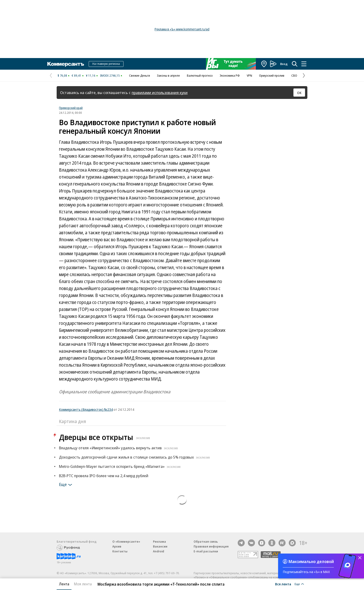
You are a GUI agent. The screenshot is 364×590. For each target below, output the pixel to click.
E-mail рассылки (206, 551)
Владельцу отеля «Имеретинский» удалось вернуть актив (119, 448)
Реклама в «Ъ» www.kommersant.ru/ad (182, 29)
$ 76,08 (62, 75)
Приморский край (71, 108)
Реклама (159, 541)
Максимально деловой (311, 561)
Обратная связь (206, 541)
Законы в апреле (168, 75)
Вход (284, 64)
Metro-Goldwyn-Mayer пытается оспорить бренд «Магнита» (120, 466)
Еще (66, 485)
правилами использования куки (160, 93)
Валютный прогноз (200, 75)
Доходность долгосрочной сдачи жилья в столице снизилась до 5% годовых (135, 457)
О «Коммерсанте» (126, 541)
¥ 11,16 (91, 75)
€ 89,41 (76, 75)
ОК (299, 93)
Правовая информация (211, 546)
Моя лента (83, 584)
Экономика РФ (230, 75)
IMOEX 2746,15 (110, 75)
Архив (117, 546)
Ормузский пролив (272, 75)
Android (159, 551)
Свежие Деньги (140, 75)
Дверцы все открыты (105, 437)
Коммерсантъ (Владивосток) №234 (86, 409)
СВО (294, 75)
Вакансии (160, 546)
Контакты (120, 551)
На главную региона (106, 64)
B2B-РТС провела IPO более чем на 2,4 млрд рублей (104, 476)
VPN (249, 75)
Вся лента (283, 584)
